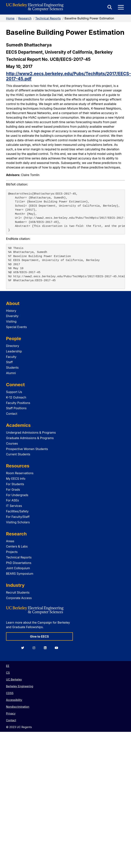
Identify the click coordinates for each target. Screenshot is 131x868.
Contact (12, 414)
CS (8, 673)
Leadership (14, 351)
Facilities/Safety (17, 511)
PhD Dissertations (19, 563)
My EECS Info (16, 479)
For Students (15, 484)
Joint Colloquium (18, 568)
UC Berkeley (14, 679)
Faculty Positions (18, 403)
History (11, 311)
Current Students (18, 454)
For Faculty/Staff (18, 517)
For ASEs (12, 500)
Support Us (14, 392)
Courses (12, 443)
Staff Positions (16, 408)
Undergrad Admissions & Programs (31, 432)
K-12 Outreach (16, 397)
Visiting (11, 321)
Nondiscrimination (18, 707)
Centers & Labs (17, 546)
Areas (10, 541)
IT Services (14, 506)
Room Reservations (20, 473)
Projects (12, 552)
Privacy (11, 713)
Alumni (11, 373)
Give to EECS (39, 636)
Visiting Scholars (18, 522)
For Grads (13, 490)
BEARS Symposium (20, 574)
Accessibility (14, 700)
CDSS (10, 693)
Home (10, 18)
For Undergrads (17, 495)
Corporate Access (19, 598)
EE (8, 666)
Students (12, 368)
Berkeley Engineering (20, 686)
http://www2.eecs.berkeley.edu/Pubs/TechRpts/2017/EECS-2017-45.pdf (69, 76)
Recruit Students (18, 592)
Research (25, 18)
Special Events (16, 327)
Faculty (11, 357)
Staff (9, 362)
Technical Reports (48, 18)
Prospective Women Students (27, 449)
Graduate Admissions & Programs (30, 438)
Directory (13, 346)
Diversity (12, 316)
